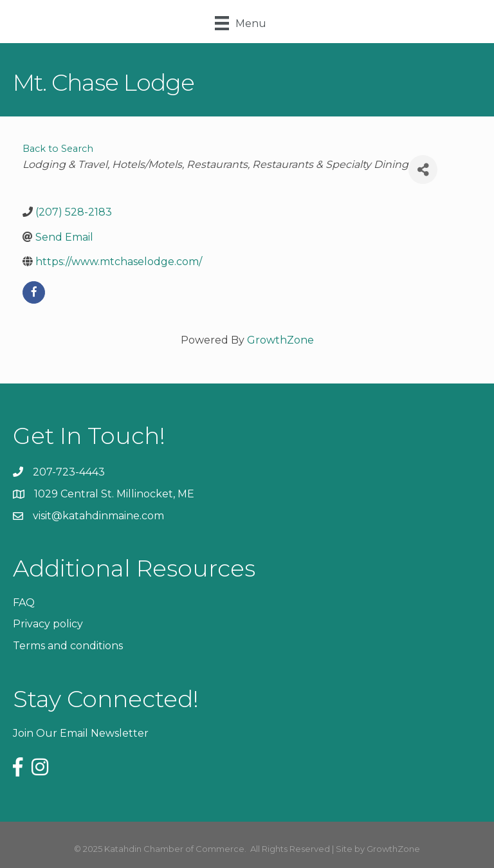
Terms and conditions (68, 646)
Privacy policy (48, 624)
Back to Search (58, 149)
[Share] (423, 170)
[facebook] (34, 292)
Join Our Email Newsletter (81, 733)
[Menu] (241, 23)
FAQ (24, 603)
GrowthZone (280, 340)
